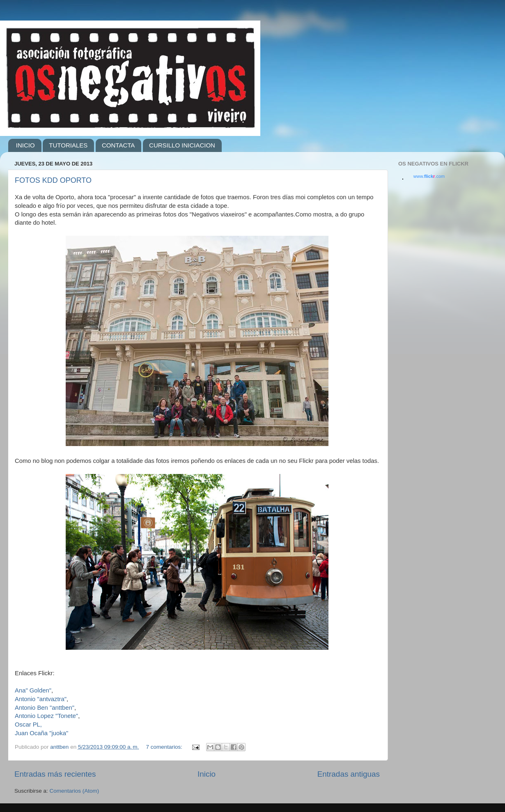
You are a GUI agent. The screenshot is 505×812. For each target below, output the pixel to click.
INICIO (25, 145)
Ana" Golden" (33, 690)
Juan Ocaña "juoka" (41, 733)
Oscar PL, (28, 725)
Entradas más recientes (55, 774)
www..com (429, 176)
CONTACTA (118, 145)
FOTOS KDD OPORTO (53, 180)
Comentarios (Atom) (75, 791)
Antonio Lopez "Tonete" (46, 716)
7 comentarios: (165, 747)
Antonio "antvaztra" (41, 699)
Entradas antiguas (349, 774)
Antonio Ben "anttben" (45, 708)
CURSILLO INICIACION (182, 145)
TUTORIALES (68, 145)
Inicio (207, 774)
